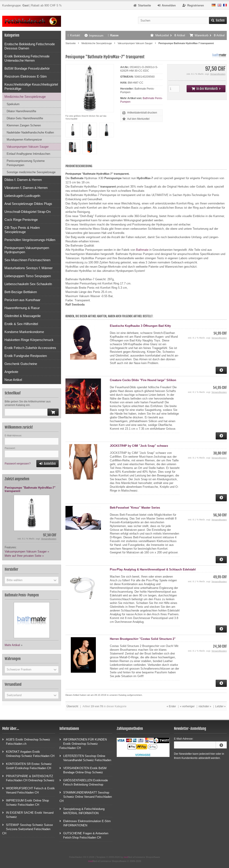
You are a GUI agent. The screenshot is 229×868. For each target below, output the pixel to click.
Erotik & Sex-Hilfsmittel (21, 324)
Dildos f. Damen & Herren (23, 180)
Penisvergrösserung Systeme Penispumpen (26, 163)
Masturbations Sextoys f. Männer (29, 268)
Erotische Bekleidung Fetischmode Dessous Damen (30, 46)
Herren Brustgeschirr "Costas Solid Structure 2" (143, 639)
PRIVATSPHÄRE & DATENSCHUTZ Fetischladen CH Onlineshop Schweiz (28, 778)
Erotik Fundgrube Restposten (26, 356)
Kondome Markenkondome (24, 332)
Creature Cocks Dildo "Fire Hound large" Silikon (143, 380)
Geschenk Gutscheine (21, 364)
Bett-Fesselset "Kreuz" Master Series (135, 508)
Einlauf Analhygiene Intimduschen (28, 154)
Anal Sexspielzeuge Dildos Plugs (28, 204)
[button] (32, 580)
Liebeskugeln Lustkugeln (22, 196)
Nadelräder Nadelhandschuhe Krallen (30, 132)
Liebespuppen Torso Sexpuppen (28, 276)
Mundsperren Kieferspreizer (24, 140)
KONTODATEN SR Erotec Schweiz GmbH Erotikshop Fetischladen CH (27, 766)
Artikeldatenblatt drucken (142, 113)
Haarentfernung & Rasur (22, 308)
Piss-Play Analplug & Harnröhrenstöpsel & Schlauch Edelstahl (153, 569)
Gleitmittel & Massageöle (23, 316)
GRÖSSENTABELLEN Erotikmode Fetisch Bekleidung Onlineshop (84, 782)
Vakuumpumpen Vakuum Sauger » (27, 552)
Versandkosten (218, 74)
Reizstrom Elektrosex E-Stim (26, 76)
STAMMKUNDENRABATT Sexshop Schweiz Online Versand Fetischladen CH (86, 796)
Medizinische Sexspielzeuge (25, 97)
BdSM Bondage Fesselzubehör (27, 68)
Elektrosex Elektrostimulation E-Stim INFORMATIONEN (85, 823)
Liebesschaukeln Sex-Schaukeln (28, 284)
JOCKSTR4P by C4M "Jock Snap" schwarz (139, 446)
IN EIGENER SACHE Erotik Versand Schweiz (28, 815)
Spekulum (13, 104)
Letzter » (220, 706)
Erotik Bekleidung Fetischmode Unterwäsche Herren (27, 58)
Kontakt (74, 35)
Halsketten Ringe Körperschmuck (29, 340)
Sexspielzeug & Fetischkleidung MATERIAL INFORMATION (82, 811)
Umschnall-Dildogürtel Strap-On (28, 212)
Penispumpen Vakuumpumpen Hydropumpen (27, 250)
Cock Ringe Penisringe (21, 220)
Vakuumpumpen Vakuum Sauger (28, 147)
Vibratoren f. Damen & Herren (26, 188)
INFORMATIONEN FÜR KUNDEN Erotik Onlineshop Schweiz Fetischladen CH (83, 744)
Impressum (94, 36)
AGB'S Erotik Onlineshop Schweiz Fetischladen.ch (26, 741)
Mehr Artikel (12, 645)
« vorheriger (187, 706)
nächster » (205, 706)
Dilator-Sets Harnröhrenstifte (25, 118)
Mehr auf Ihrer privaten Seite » (24, 556)
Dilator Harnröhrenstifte (21, 111)
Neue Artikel (13, 380)
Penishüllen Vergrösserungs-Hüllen (30, 240)
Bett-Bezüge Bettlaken (21, 292)
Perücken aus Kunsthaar (22, 300)
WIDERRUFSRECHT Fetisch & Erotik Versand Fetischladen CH (29, 790)
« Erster (171, 706)
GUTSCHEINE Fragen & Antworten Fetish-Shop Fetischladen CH (84, 835)
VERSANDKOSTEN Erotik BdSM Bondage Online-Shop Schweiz (83, 770)
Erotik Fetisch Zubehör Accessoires (30, 348)
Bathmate (142, 250)
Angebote (11, 372)
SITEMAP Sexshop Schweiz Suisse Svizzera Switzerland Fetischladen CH (28, 829)
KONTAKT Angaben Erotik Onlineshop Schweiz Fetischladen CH (28, 754)
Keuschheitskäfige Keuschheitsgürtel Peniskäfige (31, 86)
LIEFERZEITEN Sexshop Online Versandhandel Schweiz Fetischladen (85, 758)
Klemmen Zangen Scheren (24, 125)
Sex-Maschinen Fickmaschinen (27, 260)
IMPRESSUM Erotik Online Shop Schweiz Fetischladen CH (26, 802)
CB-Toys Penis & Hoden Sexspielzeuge (22, 230)
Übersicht (72, 706)
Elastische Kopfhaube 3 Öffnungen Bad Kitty (140, 326)
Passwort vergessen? (18, 464)
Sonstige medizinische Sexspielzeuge (31, 172)
